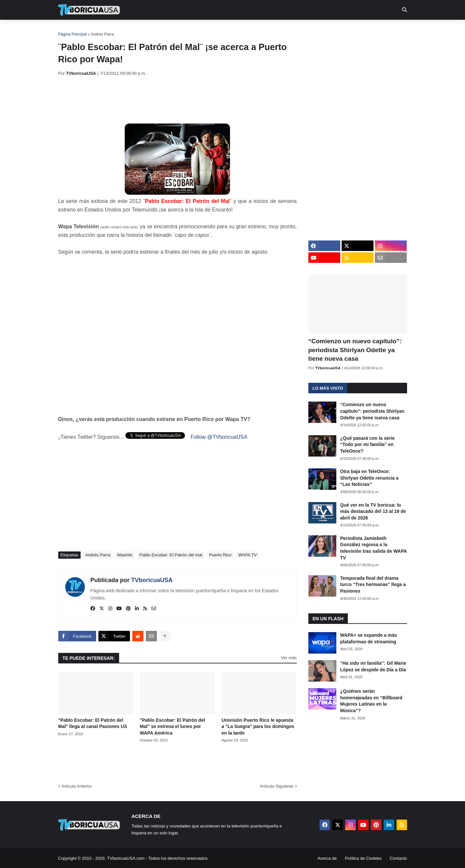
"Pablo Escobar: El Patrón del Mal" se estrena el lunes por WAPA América (172, 727)
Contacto (398, 858)
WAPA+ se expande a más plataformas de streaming (369, 638)
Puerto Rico (220, 555)
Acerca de (327, 858)
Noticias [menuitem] (98, 30)
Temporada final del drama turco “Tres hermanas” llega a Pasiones (373, 585)
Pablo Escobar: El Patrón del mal (171, 555)
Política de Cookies (363, 858)
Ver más (289, 658)
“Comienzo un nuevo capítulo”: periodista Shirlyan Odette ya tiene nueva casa (355, 350)
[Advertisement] (178, 100)
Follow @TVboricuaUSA (219, 437)
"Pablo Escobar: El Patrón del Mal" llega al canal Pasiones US (93, 723)
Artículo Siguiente (277, 786)
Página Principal (73, 34)
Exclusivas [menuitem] (267, 30)
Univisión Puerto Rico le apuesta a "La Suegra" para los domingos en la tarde (258, 727)
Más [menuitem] (322, 30)
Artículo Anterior (77, 786)
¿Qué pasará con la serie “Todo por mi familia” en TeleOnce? (368, 445)
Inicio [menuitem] (70, 30)
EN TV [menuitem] (130, 30)
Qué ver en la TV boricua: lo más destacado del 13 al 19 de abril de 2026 (373, 511)
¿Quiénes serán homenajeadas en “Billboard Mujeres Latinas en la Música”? (371, 701)
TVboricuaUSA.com (126, 858)
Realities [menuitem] (163, 30)
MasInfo (125, 555)
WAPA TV (247, 555)
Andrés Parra (102, 34)
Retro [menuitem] (299, 30)
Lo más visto (328, 388)
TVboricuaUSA (152, 580)
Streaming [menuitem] (228, 30)
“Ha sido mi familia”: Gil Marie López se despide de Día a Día (373, 666)
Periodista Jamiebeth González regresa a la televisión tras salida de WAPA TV (374, 548)
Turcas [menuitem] (195, 30)
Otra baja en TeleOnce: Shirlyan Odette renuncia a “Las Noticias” (369, 478)
